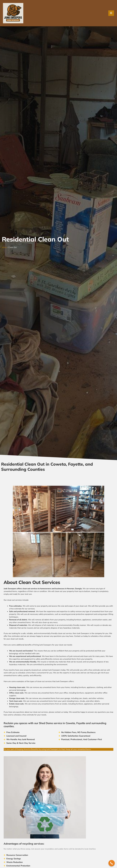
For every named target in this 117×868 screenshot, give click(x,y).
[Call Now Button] (112, 863)
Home (4, 247)
